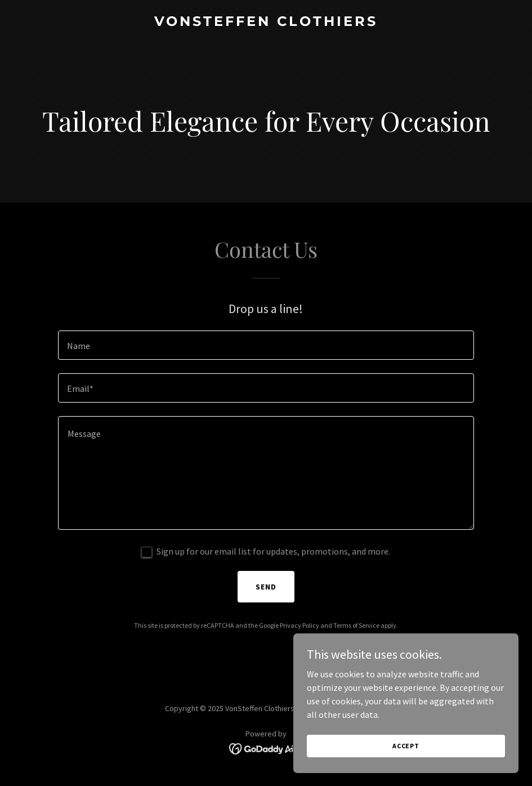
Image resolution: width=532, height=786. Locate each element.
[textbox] (266, 345)
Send (266, 587)
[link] (266, 23)
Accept (406, 746)
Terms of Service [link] (356, 625)
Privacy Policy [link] (299, 625)
